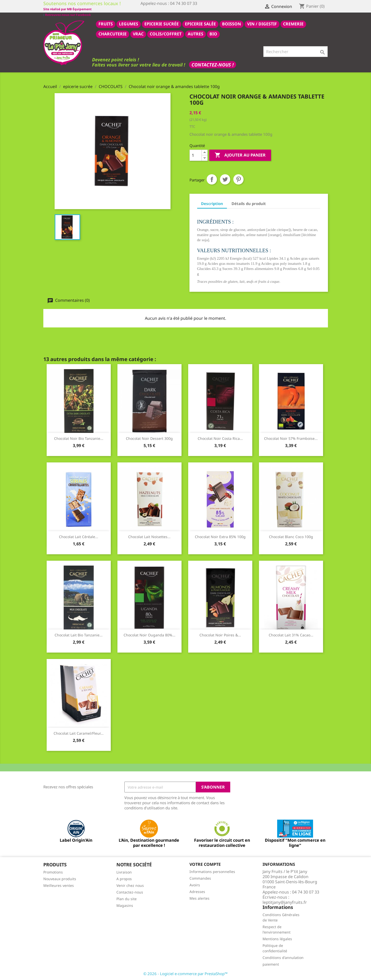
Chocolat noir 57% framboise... (291, 438)
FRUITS (106, 24)
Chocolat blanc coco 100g (291, 536)
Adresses (197, 891)
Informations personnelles (212, 871)
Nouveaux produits (60, 879)
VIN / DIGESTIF (262, 24)
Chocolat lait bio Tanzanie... (79, 635)
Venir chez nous (130, 885)
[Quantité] (196, 155)
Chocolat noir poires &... (220, 635)
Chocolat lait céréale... (79, 536)
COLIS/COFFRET (166, 34)
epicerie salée (200, 24)
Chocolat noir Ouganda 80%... (149, 635)
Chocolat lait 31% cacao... (291, 635)
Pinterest (238, 179)
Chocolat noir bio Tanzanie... (79, 438)
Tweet (225, 179)
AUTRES (195, 34)
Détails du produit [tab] (249, 203)
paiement (271, 964)
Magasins (125, 905)
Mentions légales (277, 939)
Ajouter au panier (240, 155)
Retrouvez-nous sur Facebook (67, 9)
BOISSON (232, 24)
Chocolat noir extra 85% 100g (220, 536)
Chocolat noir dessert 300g (149, 438)
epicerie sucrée (162, 24)
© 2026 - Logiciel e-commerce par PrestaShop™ (185, 973)
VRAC (138, 34)
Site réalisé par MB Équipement (165, 9)
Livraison (124, 872)
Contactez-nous (130, 892)
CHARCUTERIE (113, 34)
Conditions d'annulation (283, 957)
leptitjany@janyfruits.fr (285, 902)
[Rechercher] (295, 51)
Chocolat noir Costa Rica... (220, 438)
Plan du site (127, 899)
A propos (124, 879)
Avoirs (195, 885)
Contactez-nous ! (213, 64)
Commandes (200, 878)
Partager (212, 179)
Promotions (53, 872)
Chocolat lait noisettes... (149, 536)
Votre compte (205, 864)
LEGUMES (129, 24)
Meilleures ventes (59, 885)
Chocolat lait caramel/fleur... (79, 733)
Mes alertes (199, 898)
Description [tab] (212, 203)
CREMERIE (293, 24)
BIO (213, 34)
